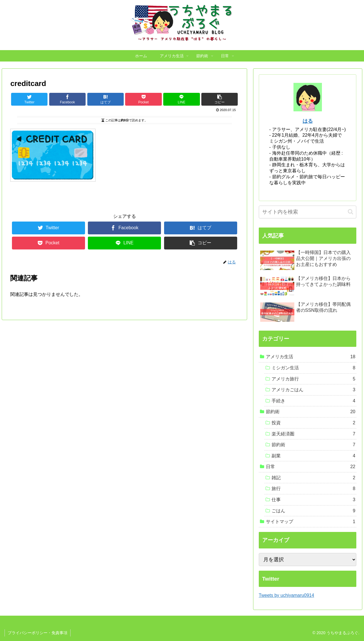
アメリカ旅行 (314, 379)
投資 (314, 423)
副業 (314, 456)
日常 (311, 467)
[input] (308, 212)
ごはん (314, 511)
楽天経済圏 (314, 434)
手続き (314, 401)
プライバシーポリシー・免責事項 (38, 633)
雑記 (314, 478)
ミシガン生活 (314, 368)
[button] (350, 212)
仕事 (314, 500)
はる (308, 121)
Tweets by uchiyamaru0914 (287, 595)
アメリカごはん (314, 390)
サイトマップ (311, 522)
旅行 (314, 489)
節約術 (311, 412)
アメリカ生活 (311, 357)
